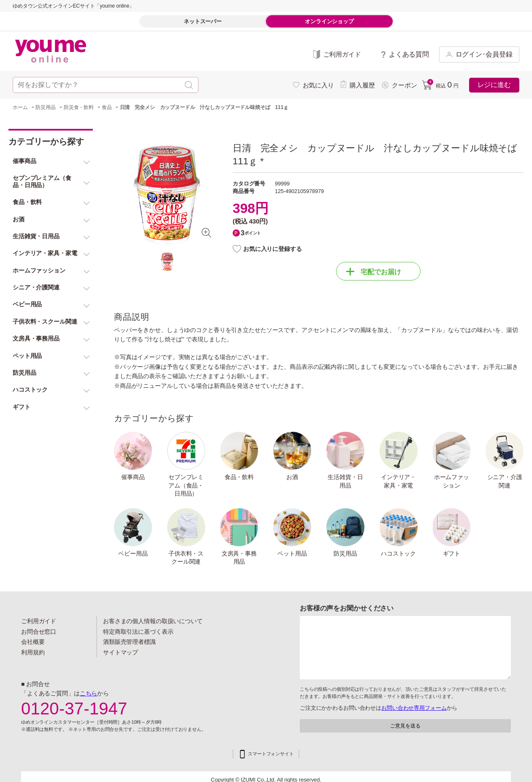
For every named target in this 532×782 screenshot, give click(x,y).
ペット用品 (292, 553)
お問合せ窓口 (39, 632)
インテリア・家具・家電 (398, 481)
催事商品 (133, 477)
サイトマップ (121, 652)
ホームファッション (452, 481)
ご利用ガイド (39, 621)
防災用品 (345, 553)
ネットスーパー (203, 21)
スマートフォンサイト (271, 754)
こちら (89, 693)
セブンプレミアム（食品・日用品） (186, 485)
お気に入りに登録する (273, 249)
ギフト (452, 553)
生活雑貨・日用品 (345, 481)
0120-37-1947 (74, 708)
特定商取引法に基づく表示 (138, 632)
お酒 (292, 477)
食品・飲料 (239, 477)
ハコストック (398, 553)
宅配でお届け (374, 272)
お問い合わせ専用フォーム (414, 708)
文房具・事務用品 (239, 558)
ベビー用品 (133, 553)
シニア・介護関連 (505, 481)
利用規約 (33, 652)
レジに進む (494, 85)
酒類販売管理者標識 (129, 642)
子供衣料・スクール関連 (186, 558)
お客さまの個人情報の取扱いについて (153, 621)
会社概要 (33, 642)
